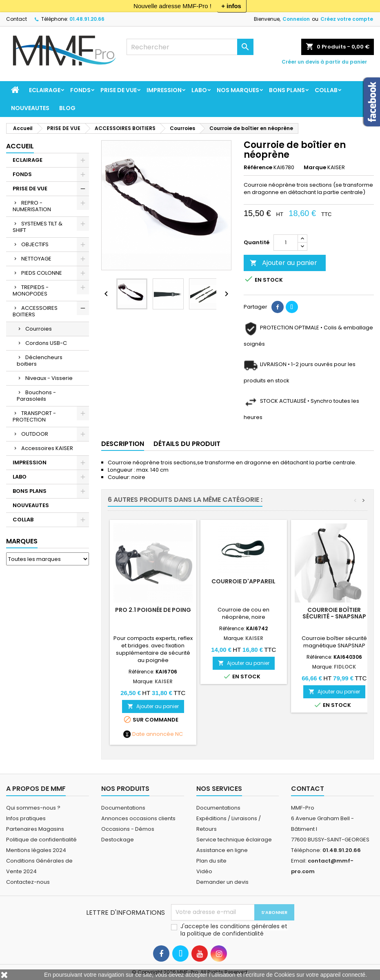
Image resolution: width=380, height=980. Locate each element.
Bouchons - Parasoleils (36, 396)
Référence (258, 168)
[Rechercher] (190, 47)
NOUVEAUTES (30, 108)
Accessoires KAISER (47, 448)
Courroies (39, 329)
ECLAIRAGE (45, 90)
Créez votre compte (347, 19)
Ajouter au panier (283, 263)
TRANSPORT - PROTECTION (34, 416)
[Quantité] (286, 243)
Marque (315, 168)
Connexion (296, 19)
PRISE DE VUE (119, 90)
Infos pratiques (26, 818)
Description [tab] (123, 444)
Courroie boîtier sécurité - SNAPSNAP (334, 613)
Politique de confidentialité (41, 840)
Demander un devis (222, 882)
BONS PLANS (287, 90)
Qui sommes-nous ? (33, 808)
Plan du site (211, 861)
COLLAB (326, 90)
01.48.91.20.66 (87, 19)
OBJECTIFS (35, 244)
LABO (199, 90)
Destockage (118, 840)
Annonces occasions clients (138, 818)
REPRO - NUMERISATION (32, 206)
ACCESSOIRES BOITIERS (35, 311)
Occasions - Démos (128, 829)
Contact (17, 19)
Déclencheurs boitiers (40, 361)
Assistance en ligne (222, 850)
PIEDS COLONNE (42, 273)
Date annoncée (153, 734)
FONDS (80, 90)
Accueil (20, 146)
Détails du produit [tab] (187, 444)
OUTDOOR (35, 434)
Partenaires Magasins (35, 829)
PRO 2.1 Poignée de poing (153, 610)
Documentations (123, 808)
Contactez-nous (28, 882)
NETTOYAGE (36, 259)
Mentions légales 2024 (36, 850)
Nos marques (238, 90)
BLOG (67, 108)
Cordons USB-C (46, 343)
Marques (22, 541)
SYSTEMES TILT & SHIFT (38, 227)
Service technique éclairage (234, 840)
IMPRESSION (164, 90)
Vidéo (204, 871)
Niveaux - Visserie (49, 378)
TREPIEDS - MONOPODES (31, 290)
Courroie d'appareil (243, 581)
